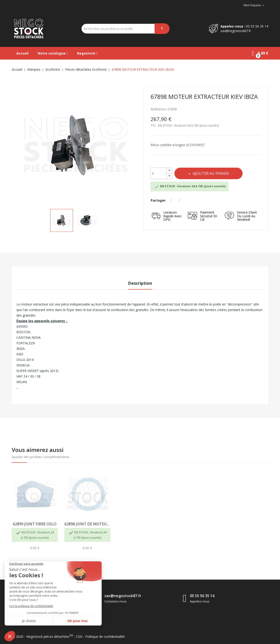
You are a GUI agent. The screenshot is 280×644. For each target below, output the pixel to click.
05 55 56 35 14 (257, 26)
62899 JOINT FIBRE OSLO (35, 524)
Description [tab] (140, 283)
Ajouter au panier (210, 173)
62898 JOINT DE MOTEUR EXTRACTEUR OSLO (87, 524)
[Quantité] (159, 173)
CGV (79, 636)
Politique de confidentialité (105, 636)
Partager (172, 200)
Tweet (180, 200)
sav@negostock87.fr (236, 31)
